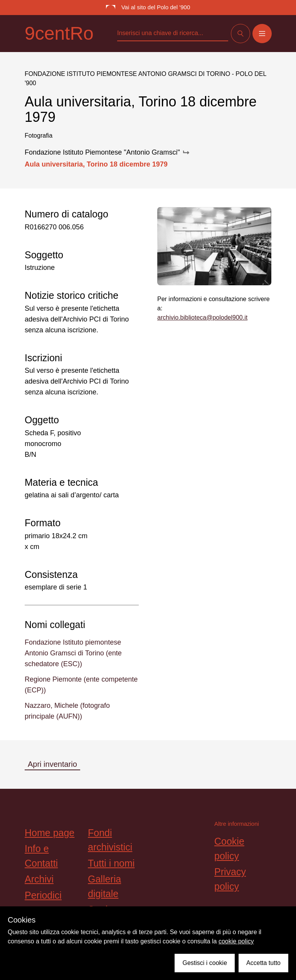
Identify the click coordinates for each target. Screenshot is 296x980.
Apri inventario (52, 764)
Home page (50, 833)
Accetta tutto (263, 963)
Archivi (39, 879)
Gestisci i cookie (205, 963)
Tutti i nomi (111, 863)
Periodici (43, 895)
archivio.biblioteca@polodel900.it (202, 317)
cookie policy (236, 941)
